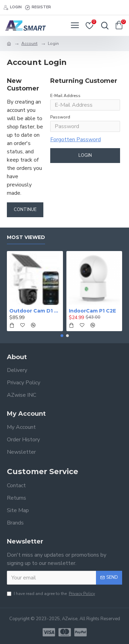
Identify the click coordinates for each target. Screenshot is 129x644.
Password (60, 117)
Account (29, 44)
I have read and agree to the (51, 594)
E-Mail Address (65, 96)
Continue (25, 210)
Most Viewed (26, 237)
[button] (62, 336)
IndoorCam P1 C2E (92, 311)
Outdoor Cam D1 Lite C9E (35, 311)
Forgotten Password (76, 140)
